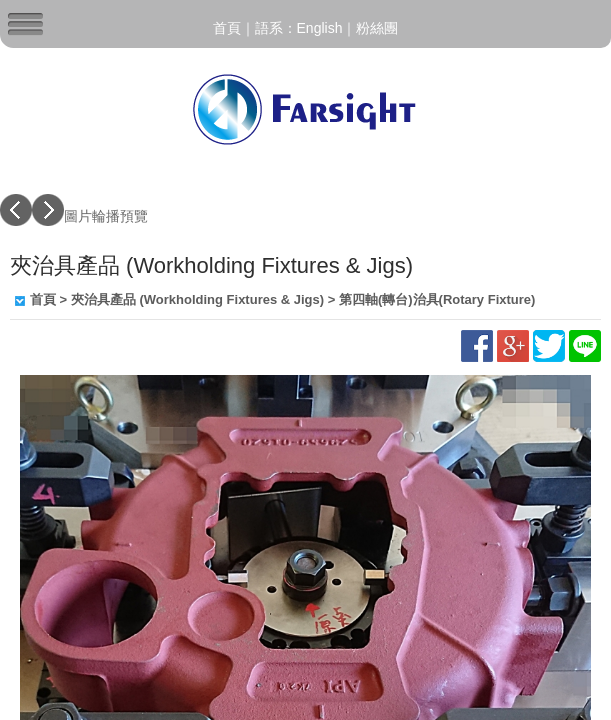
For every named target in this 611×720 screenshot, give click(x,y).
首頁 (227, 28)
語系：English (299, 28)
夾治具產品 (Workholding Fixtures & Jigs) (197, 299)
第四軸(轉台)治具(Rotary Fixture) (437, 299)
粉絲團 (377, 28)
